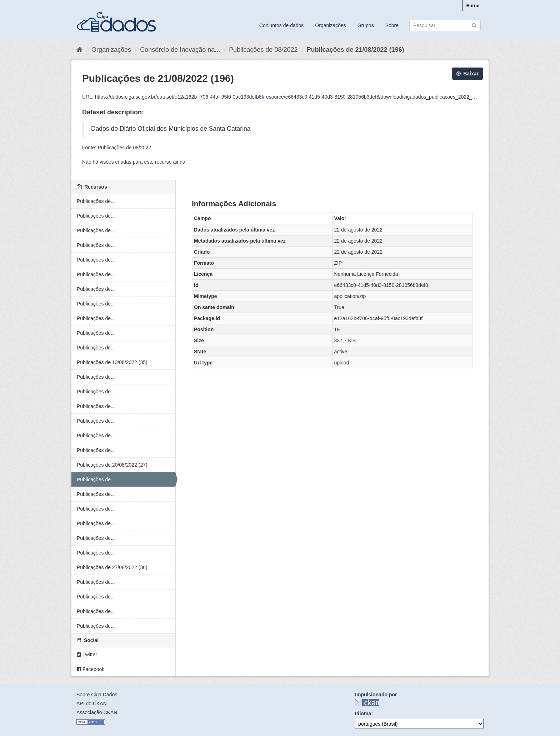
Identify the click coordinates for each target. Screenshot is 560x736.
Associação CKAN (97, 712)
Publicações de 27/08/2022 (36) (112, 567)
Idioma (363, 713)
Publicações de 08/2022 (263, 50)
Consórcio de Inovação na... (180, 50)
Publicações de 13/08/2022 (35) (112, 362)
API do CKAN (92, 703)
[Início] (79, 50)
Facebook (91, 669)
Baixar (467, 74)
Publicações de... (96, 201)
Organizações (330, 25)
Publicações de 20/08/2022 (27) (112, 465)
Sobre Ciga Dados (97, 695)
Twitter (87, 655)
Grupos (366, 25)
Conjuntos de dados (282, 25)
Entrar (473, 6)
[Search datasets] (445, 25)
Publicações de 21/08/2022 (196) (355, 50)
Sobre (392, 25)
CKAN (367, 703)
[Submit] (474, 25)
